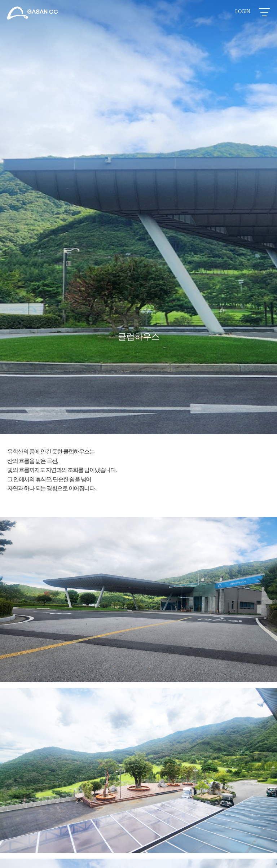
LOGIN (243, 11)
